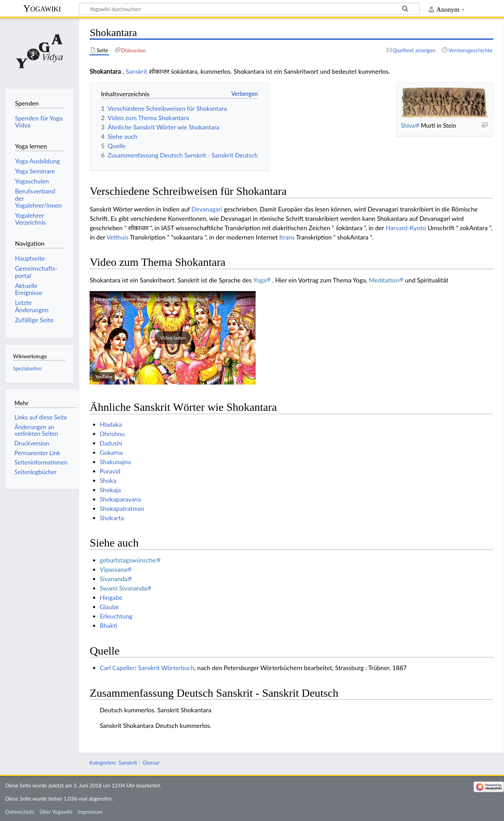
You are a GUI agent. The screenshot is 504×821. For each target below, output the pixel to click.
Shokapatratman (122, 508)
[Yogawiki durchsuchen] (249, 9)
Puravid (110, 471)
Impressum (90, 812)
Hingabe (111, 597)
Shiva (408, 125)
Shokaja (110, 490)
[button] (173, 338)
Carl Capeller (117, 668)
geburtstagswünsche (128, 560)
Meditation (384, 280)
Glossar (151, 763)
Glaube (109, 607)
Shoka (108, 480)
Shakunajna (115, 462)
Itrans (287, 237)
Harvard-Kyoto (406, 228)
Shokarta (112, 518)
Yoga (259, 280)
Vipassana (113, 569)
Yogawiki (42, 8)
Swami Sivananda (123, 588)
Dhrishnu (112, 434)
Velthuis (117, 237)
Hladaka (111, 424)
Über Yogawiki (56, 812)
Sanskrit (136, 71)
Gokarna (111, 452)
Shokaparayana (120, 499)
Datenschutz (20, 812)
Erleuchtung (116, 616)
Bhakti (108, 625)
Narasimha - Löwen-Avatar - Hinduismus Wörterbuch (151, 299)
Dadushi (111, 443)
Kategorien (102, 763)
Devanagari (207, 209)
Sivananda (113, 579)
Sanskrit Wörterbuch (166, 668)
